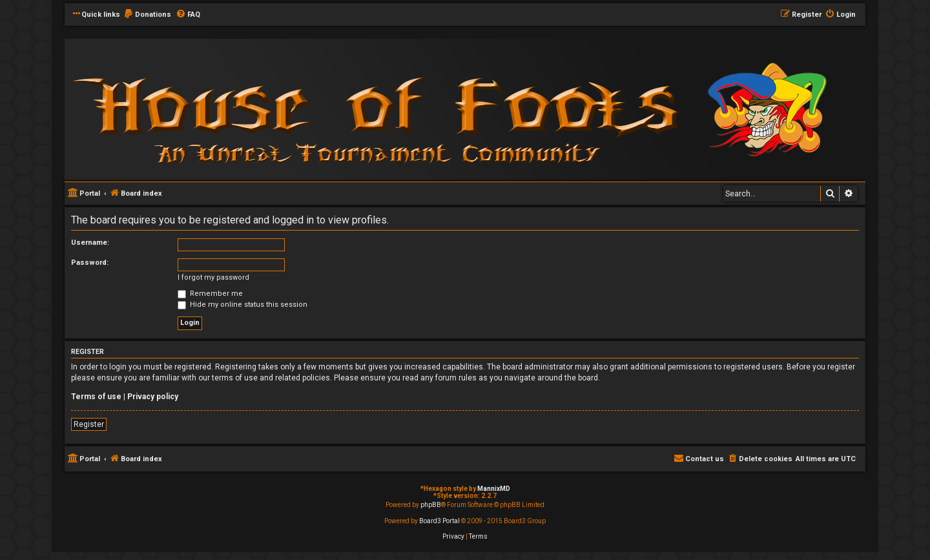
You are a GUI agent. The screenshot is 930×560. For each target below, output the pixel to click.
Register (89, 424)
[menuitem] (147, 15)
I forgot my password (213, 277)
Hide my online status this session (243, 305)
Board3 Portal (439, 521)
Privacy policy (153, 397)
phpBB (431, 505)
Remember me (210, 294)
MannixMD (494, 489)
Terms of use (96, 397)
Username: (90, 243)
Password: (90, 263)
